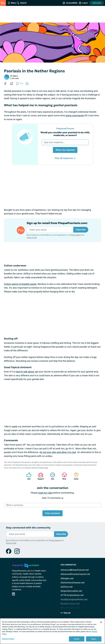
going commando (75, 116)
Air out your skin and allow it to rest (58, 452)
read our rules (46, 493)
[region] (52, 631)
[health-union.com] (26, 565)
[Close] (101, 622)
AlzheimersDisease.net (73, 583)
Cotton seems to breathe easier (20, 284)
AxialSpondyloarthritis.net (74, 599)
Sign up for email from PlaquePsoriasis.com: (57, 223)
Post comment (52, 513)
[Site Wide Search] (22, 3)
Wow (63, 476)
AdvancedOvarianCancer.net (75, 574)
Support (40, 476)
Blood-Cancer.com (70, 608)
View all (66, 613)
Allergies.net (67, 578)
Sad (51, 476)
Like (28, 476)
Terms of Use (32, 238)
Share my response (65, 150)
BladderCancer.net (70, 604)
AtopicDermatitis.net (71, 591)
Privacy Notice (75, 235)
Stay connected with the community (28, 528)
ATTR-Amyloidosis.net (72, 595)
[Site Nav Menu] (12, 3)
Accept (77, 639)
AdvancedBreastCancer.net (75, 570)
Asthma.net (67, 587)
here (46, 468)
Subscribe (97, 3)
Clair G (15, 76)
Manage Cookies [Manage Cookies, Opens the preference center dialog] (8, 639)
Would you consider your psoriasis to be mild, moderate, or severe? (65, 134)
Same (75, 476)
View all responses (65, 158)
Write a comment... (15, 505)
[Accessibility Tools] (70, 3)
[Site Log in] (83, 3)
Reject (94, 639)
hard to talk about (25, 372)
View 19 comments (52, 498)
